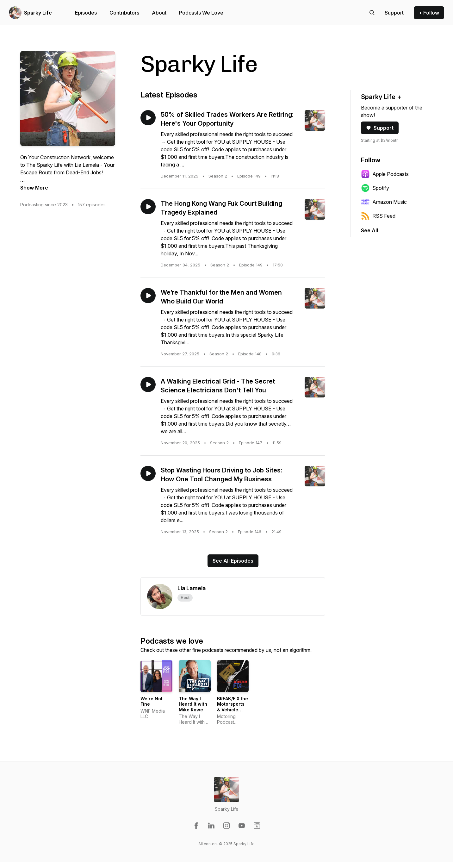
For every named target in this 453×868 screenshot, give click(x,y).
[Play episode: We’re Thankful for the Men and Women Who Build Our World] (148, 296)
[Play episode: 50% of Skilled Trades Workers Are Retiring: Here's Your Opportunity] (148, 118)
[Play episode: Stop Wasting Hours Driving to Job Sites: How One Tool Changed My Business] (148, 473)
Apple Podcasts (385, 174)
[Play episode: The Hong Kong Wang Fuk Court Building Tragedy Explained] (148, 207)
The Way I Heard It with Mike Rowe (193, 704)
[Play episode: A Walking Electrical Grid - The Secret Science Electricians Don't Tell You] (148, 384)
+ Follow (429, 13)
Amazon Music (384, 202)
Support (380, 128)
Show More (34, 188)
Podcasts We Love (201, 13)
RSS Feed (378, 216)
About (159, 13)
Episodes (86, 13)
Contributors (124, 13)
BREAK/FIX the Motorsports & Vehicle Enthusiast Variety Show (233, 710)
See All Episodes (233, 561)
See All (369, 230)
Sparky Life (38, 13)
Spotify (375, 188)
